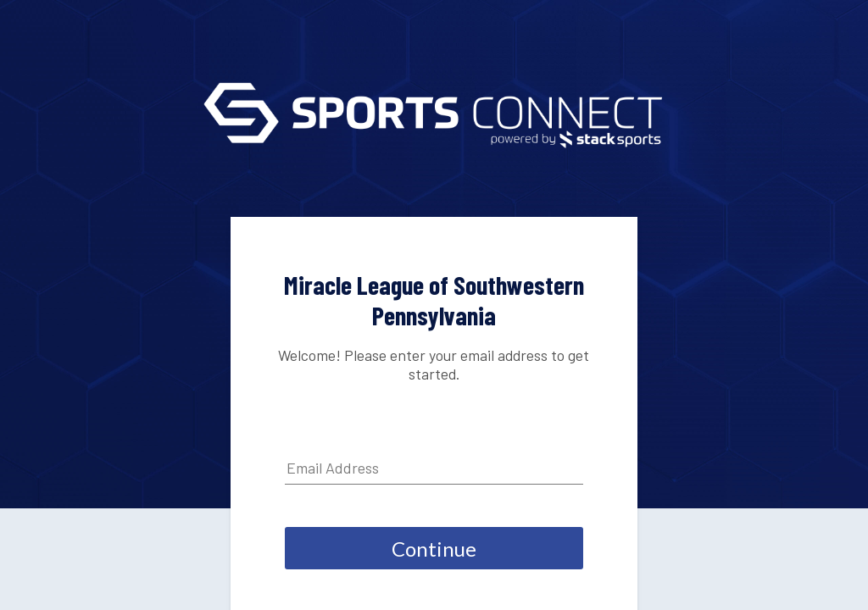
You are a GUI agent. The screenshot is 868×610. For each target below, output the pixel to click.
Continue (434, 549)
